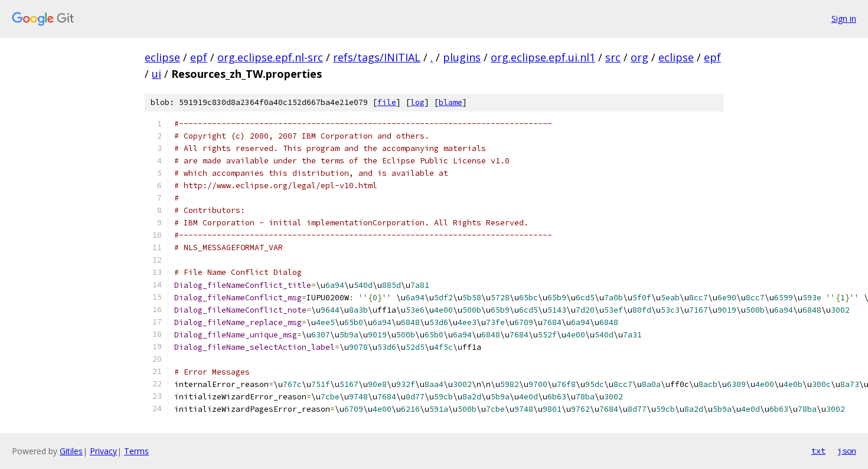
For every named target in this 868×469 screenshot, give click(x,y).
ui (156, 74)
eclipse (162, 57)
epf (199, 57)
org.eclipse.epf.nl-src (270, 57)
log (417, 102)
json (847, 451)
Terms (136, 451)
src (613, 57)
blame (451, 102)
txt (818, 451)
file (387, 102)
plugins (462, 57)
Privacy (103, 451)
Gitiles (71, 451)
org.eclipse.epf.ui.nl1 (543, 57)
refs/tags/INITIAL (377, 57)
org (639, 57)
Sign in (844, 19)
